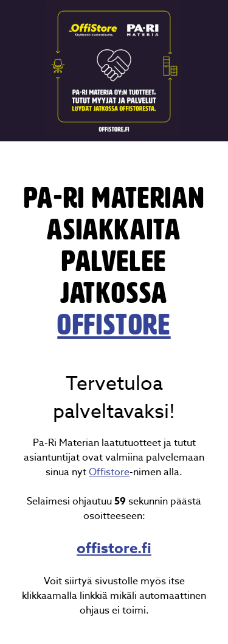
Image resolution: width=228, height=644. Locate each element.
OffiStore (114, 325)
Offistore (109, 472)
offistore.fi (114, 549)
